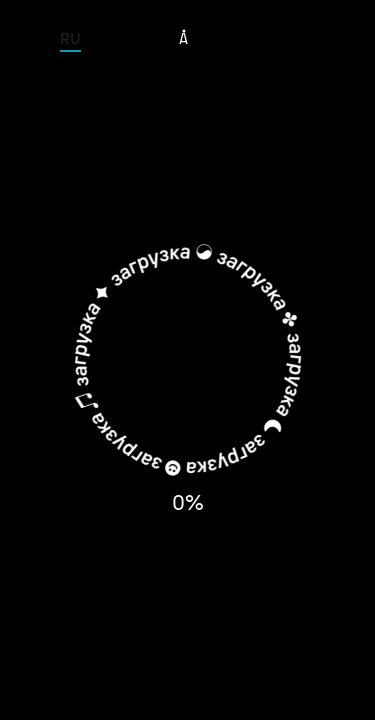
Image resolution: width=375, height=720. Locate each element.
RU (70, 38)
